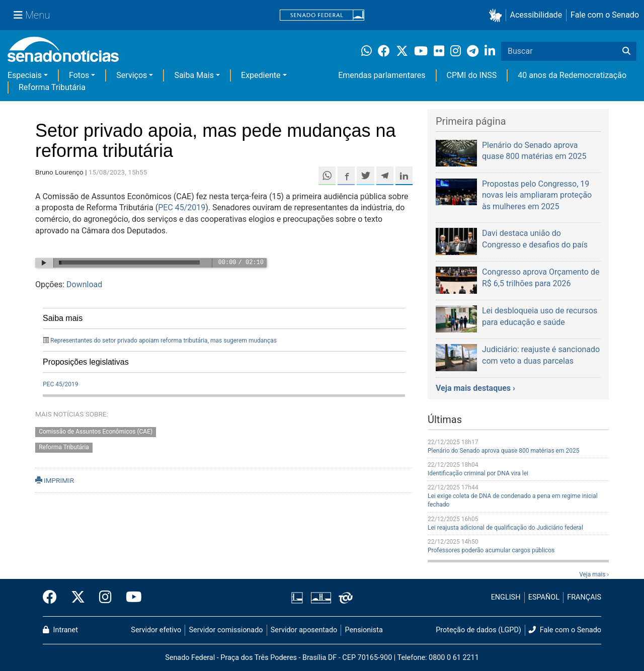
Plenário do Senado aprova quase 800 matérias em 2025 (503, 451)
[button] (497, 15)
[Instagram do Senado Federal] (105, 598)
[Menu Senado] (32, 15)
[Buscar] (626, 51)
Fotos (79, 75)
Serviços (132, 75)
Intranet (60, 630)
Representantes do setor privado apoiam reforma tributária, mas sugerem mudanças (164, 341)
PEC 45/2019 (182, 207)
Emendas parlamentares (382, 75)
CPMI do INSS (472, 75)
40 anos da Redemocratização (572, 75)
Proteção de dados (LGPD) (478, 630)
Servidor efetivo (156, 630)
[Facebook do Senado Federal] (53, 598)
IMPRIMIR (55, 480)
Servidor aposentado (304, 630)
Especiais (25, 75)
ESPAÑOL (544, 597)
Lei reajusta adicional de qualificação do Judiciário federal (505, 528)
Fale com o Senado (605, 15)
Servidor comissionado (226, 630)
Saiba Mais (194, 75)
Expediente (261, 75)
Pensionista (364, 630)
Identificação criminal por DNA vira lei (478, 473)
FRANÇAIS (584, 597)
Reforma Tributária (52, 87)
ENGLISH (506, 597)
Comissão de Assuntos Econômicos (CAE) (96, 432)
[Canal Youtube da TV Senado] (130, 598)
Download (84, 284)
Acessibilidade (536, 15)
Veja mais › (594, 574)
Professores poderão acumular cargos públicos (491, 550)
